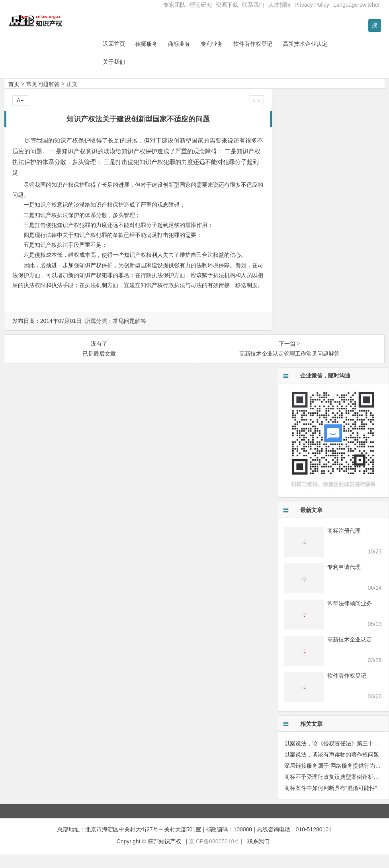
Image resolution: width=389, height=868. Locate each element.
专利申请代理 (344, 580)
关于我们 (135, 75)
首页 (14, 97)
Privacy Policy (312, 5)
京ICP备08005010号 (214, 855)
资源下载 (227, 5)
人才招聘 (280, 5)
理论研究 (201, 5)
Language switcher (357, 5)
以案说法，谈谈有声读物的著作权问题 (332, 768)
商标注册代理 (344, 544)
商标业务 (200, 57)
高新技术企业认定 (326, 57)
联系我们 (253, 5)
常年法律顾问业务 (350, 616)
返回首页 (135, 57)
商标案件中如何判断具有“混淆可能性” (331, 801)
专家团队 (174, 5)
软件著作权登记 (274, 57)
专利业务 (233, 57)
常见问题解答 (43, 97)
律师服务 (167, 57)
